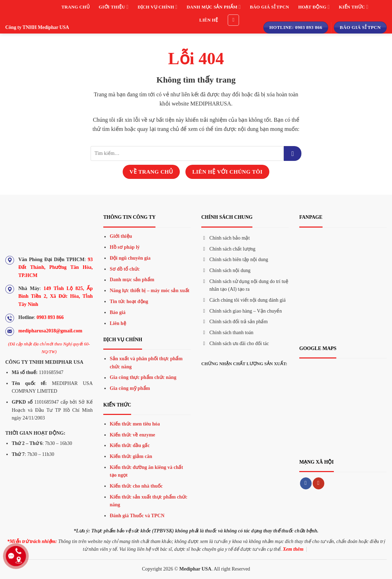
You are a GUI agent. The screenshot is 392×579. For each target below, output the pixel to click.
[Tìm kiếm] (233, 20)
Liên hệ (209, 20)
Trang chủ (75, 7)
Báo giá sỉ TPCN (269, 7)
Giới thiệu (114, 7)
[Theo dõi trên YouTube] (318, 483)
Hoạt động (314, 7)
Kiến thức (353, 7)
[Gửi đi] (293, 153)
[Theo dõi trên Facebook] (306, 483)
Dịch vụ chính (158, 7)
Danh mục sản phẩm (213, 7)
